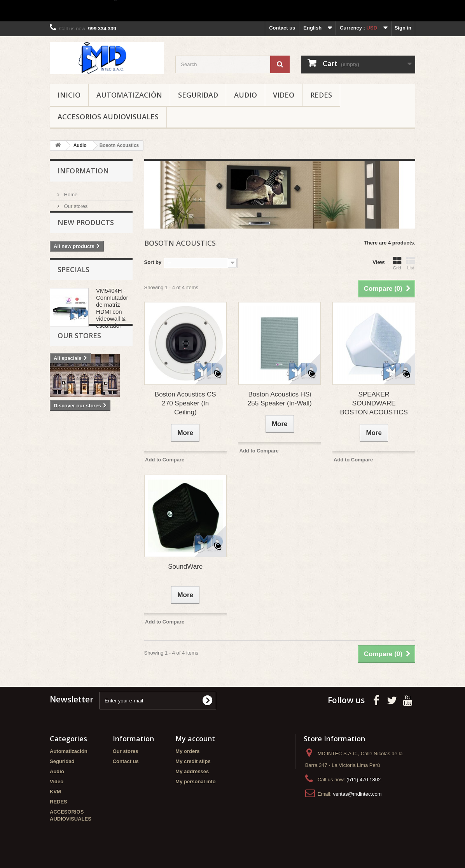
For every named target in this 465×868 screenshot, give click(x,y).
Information (83, 171)
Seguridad (198, 95)
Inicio (69, 95)
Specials (73, 285)
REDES (321, 95)
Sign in (403, 28)
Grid (397, 263)
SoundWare (185, 567)
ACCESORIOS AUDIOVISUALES (108, 117)
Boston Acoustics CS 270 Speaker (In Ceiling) (185, 403)
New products (86, 232)
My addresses (192, 771)
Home (70, 191)
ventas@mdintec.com (357, 794)
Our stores (75, 203)
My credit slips (193, 761)
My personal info (195, 782)
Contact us (282, 28)
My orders (187, 751)
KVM (55, 792)
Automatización (129, 95)
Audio (246, 95)
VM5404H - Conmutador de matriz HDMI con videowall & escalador (112, 324)
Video (284, 95)
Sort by (153, 262)
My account (195, 739)
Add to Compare (165, 460)
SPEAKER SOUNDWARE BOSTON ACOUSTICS (374, 403)
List (411, 263)
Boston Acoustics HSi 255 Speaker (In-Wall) (280, 399)
